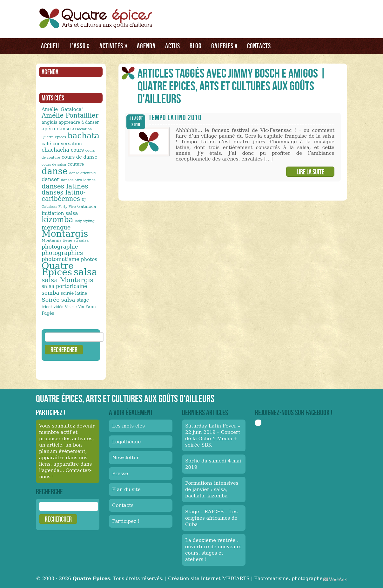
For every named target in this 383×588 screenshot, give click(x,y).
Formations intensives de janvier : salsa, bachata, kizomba (212, 489)
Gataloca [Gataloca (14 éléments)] (87, 206)
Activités (113, 46)
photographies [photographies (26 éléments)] (62, 253)
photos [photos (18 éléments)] (89, 259)
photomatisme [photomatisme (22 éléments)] (60, 259)
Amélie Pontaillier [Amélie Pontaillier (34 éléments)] (70, 116)
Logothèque (126, 442)
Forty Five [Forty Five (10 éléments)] (67, 207)
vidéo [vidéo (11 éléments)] (59, 307)
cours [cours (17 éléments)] (77, 150)
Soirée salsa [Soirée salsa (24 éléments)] (58, 300)
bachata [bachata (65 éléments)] (84, 136)
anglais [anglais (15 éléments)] (49, 122)
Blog (196, 46)
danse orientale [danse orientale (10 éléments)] (83, 173)
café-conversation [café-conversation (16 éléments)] (62, 144)
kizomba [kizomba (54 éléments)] (57, 220)
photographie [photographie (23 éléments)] (60, 247)
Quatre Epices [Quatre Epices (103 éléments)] (58, 269)
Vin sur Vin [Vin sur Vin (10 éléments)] (75, 307)
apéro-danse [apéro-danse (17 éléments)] (56, 129)
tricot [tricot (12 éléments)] (47, 307)
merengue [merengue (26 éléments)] (56, 227)
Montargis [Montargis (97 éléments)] (65, 234)
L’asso (80, 46)
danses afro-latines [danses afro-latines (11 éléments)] (78, 180)
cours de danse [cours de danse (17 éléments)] (79, 157)
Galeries (224, 46)
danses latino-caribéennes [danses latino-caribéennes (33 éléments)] (64, 196)
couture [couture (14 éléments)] (76, 164)
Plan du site (126, 489)
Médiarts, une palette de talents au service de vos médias (335, 579)
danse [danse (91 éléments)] (55, 171)
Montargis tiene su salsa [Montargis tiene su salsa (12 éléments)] (65, 240)
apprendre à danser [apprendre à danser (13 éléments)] (79, 122)
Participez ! (126, 521)
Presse (120, 474)
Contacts (259, 46)
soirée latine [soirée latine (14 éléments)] (74, 293)
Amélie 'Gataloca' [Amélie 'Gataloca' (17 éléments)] (62, 109)
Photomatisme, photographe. (289, 578)
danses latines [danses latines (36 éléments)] (65, 186)
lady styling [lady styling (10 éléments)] (84, 221)
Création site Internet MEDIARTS (209, 578)
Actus (173, 46)
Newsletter (125, 458)
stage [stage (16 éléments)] (83, 300)
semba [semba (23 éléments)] (50, 293)
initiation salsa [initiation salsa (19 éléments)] (60, 213)
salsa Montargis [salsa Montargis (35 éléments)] (67, 280)
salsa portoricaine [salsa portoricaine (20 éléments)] (64, 286)
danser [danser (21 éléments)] (50, 179)
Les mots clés (128, 426)
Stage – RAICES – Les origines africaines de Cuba (211, 518)
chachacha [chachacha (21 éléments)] (55, 150)
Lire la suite (310, 172)
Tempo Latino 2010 (175, 117)
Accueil (50, 46)
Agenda (146, 46)
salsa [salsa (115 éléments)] (85, 272)
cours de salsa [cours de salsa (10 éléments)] (54, 164)
